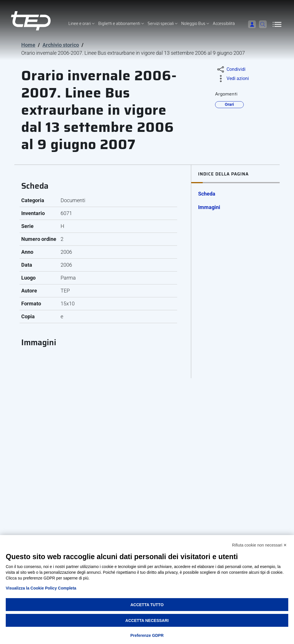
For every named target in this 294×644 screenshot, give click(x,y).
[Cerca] (261, 24)
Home (28, 45)
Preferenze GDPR (147, 635)
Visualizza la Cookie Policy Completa (41, 588)
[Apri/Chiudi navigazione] (277, 24)
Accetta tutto (147, 605)
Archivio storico (61, 45)
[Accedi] (249, 24)
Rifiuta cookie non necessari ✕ (259, 545)
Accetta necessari (147, 620)
